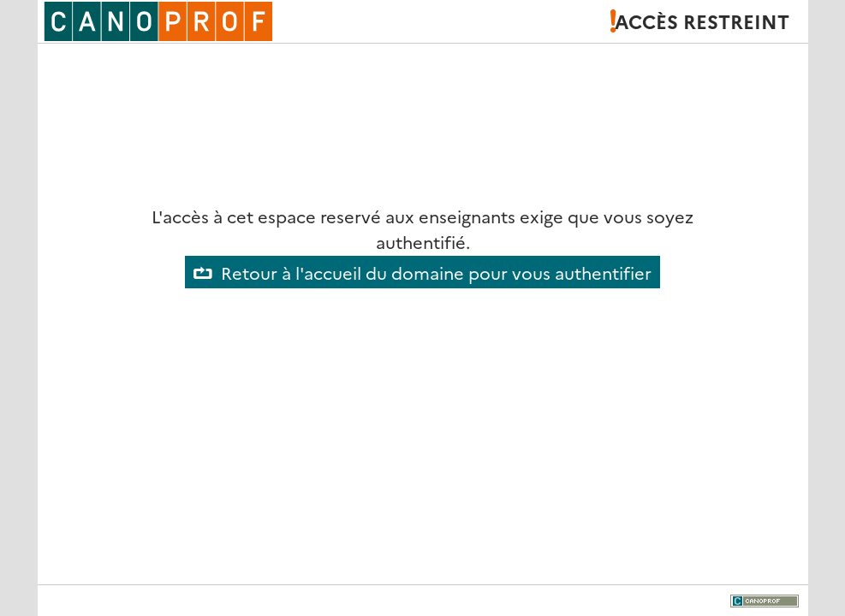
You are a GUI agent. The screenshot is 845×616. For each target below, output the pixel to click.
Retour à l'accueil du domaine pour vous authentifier (436, 272)
